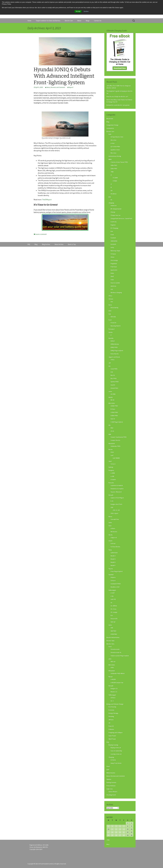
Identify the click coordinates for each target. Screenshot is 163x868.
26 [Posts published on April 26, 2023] (116, 835)
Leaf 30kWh (116, 458)
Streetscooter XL (116, 652)
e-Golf (113, 593)
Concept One (115, 519)
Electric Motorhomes (113, 637)
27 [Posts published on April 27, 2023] (120, 835)
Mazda (111, 397)
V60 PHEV (113, 631)
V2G (112, 289)
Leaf (112, 455)
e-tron (113, 143)
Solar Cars (110, 789)
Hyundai (111, 338)
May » (108, 844)
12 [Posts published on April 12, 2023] (116, 829)
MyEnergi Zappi (115, 251)
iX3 (111, 191)
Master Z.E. (114, 692)
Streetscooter (115, 649)
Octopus (113, 254)
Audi (110, 134)
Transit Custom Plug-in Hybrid (120, 656)
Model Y (113, 565)
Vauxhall (111, 575)
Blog (108, 122)
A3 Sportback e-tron (117, 137)
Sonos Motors (113, 792)
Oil (109, 723)
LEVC (110, 659)
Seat (110, 526)
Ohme (112, 257)
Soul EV (113, 385)
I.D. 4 (112, 701)
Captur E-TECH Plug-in (117, 498)
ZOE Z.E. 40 (116, 510)
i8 (111, 187)
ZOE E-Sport (114, 513)
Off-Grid (111, 720)
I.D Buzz (113, 698)
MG (110, 425)
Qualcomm (114, 270)
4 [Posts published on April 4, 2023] (112, 826)
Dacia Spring (114, 308)
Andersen (114, 206)
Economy (111, 710)
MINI (110, 434)
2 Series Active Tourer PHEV (119, 162)
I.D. (111, 603)
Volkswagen (112, 590)
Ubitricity (113, 286)
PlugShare (114, 264)
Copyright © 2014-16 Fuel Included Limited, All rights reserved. (47, 864)
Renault (111, 495)
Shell (112, 276)
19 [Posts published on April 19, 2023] (116, 832)
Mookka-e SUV (115, 587)
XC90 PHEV (114, 634)
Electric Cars (69, 21)
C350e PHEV (114, 412)
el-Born (113, 528)
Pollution (111, 729)
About (79, 21)
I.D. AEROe (114, 606)
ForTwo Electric (115, 547)
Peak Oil (111, 726)
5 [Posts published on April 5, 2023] (116, 826)
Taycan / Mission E (116, 492)
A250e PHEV (114, 406)
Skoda (111, 535)
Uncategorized (111, 795)
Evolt (112, 235)
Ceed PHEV (114, 369)
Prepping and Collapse (116, 733)
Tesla (110, 550)
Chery (110, 296)
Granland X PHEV (116, 584)
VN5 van (113, 662)
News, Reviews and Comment (56, 87)
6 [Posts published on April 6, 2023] (120, 826)
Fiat (110, 314)
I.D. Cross (113, 609)
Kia (109, 366)
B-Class (113, 409)
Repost (71, 87)
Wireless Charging (116, 292)
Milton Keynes (111, 773)
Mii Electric (114, 532)
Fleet (108, 766)
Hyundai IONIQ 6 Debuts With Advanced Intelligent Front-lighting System (64, 76)
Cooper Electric (115, 440)
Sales (110, 522)
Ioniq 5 (113, 341)
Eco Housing (112, 707)
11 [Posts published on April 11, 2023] (112, 829)
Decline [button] (86, 11)
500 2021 (113, 317)
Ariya (112, 452)
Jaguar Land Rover (114, 357)
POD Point (114, 267)
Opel (110, 461)
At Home (113, 760)
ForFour (113, 543)
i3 (111, 175)
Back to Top (72, 244)
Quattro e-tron (115, 150)
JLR (110, 363)
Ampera (113, 577)
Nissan (111, 449)
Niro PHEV (114, 378)
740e (112, 172)
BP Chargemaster (116, 209)
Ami (112, 302)
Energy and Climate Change (115, 704)
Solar (112, 280)
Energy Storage (113, 713)
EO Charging (114, 228)
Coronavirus (110, 128)
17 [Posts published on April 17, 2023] (108, 832)
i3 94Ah (115, 181)
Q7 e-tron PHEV (115, 147)
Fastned (113, 238)
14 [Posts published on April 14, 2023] (124, 829)
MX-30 (112, 400)
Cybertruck (114, 553)
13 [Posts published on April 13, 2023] (120, 829)
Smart (110, 541)
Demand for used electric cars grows (118, 105)
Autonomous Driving (115, 156)
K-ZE (112, 501)
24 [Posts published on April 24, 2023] (108, 835)
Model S (113, 559)
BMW (110, 159)
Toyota (111, 569)
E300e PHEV (114, 416)
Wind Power (112, 739)
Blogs (88, 21)
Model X (113, 562)
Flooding (111, 716)
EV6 (112, 372)
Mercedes (112, 403)
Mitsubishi (112, 443)
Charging (111, 203)
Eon (112, 231)
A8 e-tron (113, 140)
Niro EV (113, 375)
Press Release (111, 786)
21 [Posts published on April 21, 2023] (124, 832)
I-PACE (113, 360)
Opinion (109, 779)
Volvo (110, 625)
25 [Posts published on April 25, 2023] (112, 835)
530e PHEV (114, 169)
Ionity (112, 247)
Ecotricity (114, 222)
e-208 (112, 476)
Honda (111, 332)
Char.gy (113, 212)
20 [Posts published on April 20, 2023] (120, 832)
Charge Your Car (116, 215)
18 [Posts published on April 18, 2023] (112, 832)
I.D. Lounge (114, 612)
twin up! (113, 622)
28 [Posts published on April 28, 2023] (124, 835)
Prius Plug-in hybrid (117, 571)
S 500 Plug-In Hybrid (117, 422)
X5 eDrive (114, 194)
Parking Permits (111, 782)
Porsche (111, 483)
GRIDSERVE (114, 241)
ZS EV (112, 431)
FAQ (108, 742)
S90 (112, 628)
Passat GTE (114, 619)
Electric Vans (110, 644)
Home (29, 21)
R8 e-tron (113, 153)
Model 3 (113, 556)
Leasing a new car (116, 754)
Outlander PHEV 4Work (118, 673)
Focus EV (113, 323)
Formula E (112, 329)
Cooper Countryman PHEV (119, 437)
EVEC (110, 311)
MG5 (112, 428)
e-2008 (113, 473)
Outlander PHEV (115, 446)
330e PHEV (114, 165)
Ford (110, 320)
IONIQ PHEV (114, 347)
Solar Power (112, 736)
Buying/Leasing (113, 745)
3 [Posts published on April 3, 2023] (108, 826)
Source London (115, 283)
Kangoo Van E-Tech (116, 504)
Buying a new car (116, 748)
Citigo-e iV (114, 538)
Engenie (113, 225)
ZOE (112, 507)
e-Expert (113, 479)
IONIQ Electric (115, 344)
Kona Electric (115, 354)
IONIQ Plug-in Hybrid (117, 351)
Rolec (112, 273)
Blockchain (110, 119)
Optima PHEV (115, 382)
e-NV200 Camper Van (117, 683)
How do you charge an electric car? (117, 96)
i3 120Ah (115, 178)
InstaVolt (113, 244)
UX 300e (113, 394)
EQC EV (113, 419)
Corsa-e (113, 464)
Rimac (110, 517)
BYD (110, 197)
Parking (111, 467)
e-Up (112, 596)
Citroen (111, 299)
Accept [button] (78, 11)
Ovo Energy (114, 260)
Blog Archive (46, 244)
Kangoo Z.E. (114, 688)
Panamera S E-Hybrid (117, 489)
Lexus (110, 391)
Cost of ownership (116, 751)
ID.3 (112, 615)
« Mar (108, 840)
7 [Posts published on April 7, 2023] (124, 826)
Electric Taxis (110, 641)
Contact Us (98, 21)
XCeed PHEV (114, 388)
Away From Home (116, 763)
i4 (111, 184)
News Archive (59, 244)
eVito (112, 668)
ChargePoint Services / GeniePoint (121, 218)
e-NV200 (113, 679)
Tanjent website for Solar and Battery (48, 21)
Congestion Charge (112, 125)
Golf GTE (113, 599)
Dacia (110, 305)
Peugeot (111, 470)
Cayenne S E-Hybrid (117, 485)
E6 (111, 200)
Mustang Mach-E (116, 326)
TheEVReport (47, 200)
